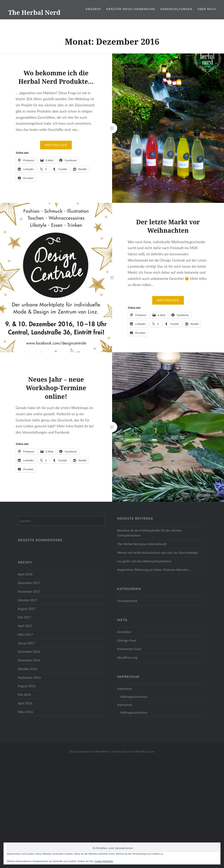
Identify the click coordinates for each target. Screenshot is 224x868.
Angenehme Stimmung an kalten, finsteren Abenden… (154, 570)
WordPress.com (145, 751)
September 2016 (29, 677)
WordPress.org (127, 657)
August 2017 (27, 609)
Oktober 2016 (28, 669)
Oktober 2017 (28, 600)
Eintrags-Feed (127, 640)
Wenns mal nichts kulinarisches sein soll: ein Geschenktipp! (158, 553)
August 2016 (27, 686)
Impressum (125, 689)
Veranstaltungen (176, 9)
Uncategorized (127, 601)
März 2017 (25, 634)
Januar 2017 (26, 643)
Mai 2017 (25, 617)
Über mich (207, 9)
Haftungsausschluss (134, 697)
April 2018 (25, 574)
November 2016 (29, 660)
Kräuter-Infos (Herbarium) (131, 9)
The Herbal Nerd (34, 12)
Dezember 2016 (29, 652)
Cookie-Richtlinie (104, 861)
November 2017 (29, 591)
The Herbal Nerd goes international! (142, 544)
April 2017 (25, 626)
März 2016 (25, 712)
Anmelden (124, 632)
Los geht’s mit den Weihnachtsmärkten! (144, 561)
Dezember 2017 (29, 583)
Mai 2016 (25, 695)
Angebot (93, 9)
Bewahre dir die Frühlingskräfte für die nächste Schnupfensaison (149, 533)
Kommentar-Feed (129, 649)
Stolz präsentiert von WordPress (90, 751)
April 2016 (25, 703)
